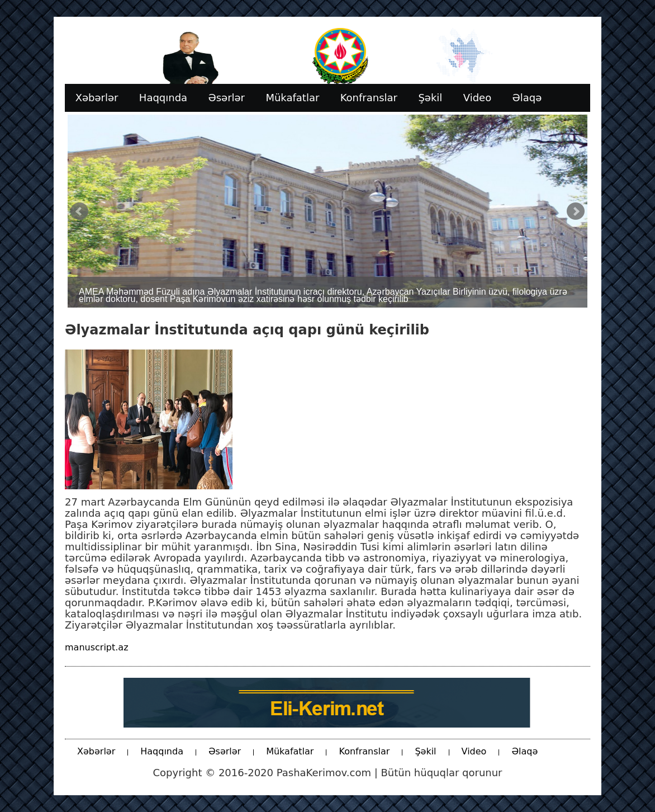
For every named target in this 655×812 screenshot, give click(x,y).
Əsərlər (225, 751)
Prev (79, 211)
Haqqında (162, 751)
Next (576, 211)
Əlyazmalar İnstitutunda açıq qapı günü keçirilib (247, 330)
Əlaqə (525, 751)
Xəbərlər (96, 751)
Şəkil (425, 751)
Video (474, 751)
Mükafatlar (290, 751)
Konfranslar (364, 751)
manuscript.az (97, 647)
